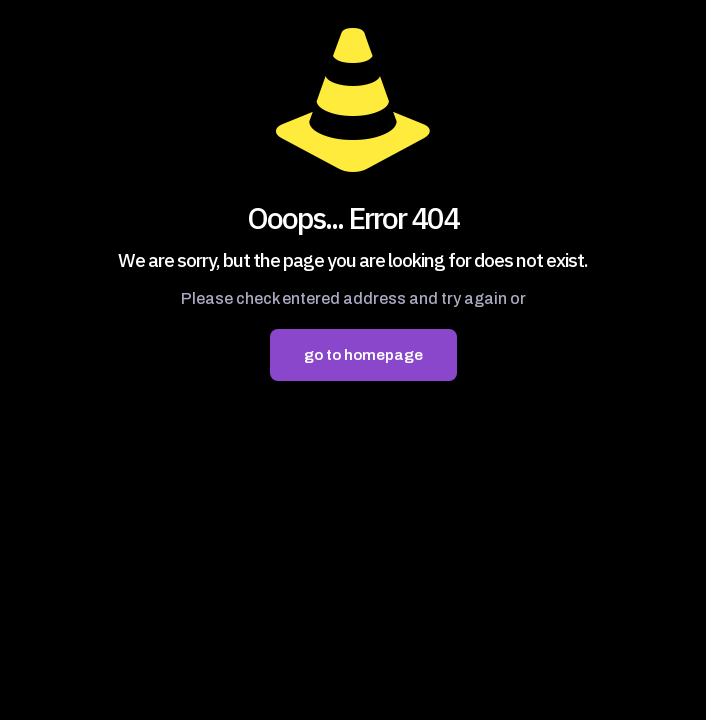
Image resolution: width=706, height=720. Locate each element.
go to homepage (363, 355)
